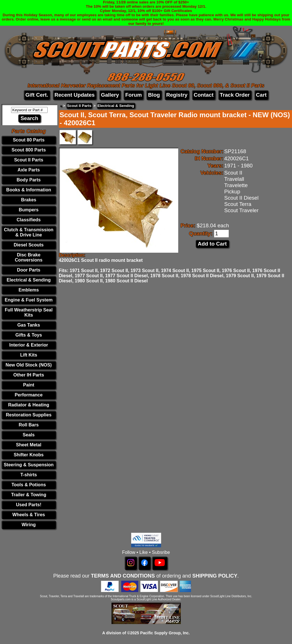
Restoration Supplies (29, 415)
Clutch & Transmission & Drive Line (29, 232)
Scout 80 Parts (29, 140)
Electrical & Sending (29, 280)
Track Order (235, 95)
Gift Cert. (37, 95)
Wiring (29, 525)
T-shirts (29, 475)
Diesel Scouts (29, 245)
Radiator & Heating (29, 405)
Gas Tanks (29, 325)
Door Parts (29, 270)
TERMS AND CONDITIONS (123, 576)
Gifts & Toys (29, 335)
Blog (154, 95)
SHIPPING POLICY (215, 576)
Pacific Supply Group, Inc (165, 633)
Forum (133, 95)
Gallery (110, 95)
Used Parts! (29, 505)
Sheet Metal (29, 445)
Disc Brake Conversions (29, 257)
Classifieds (29, 220)
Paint (29, 385)
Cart (261, 95)
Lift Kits (29, 355)
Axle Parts (29, 170)
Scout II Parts (29, 160)
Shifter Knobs (29, 455)
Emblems (29, 290)
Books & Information (29, 190)
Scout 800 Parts (29, 150)
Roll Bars (29, 425)
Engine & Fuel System (29, 300)
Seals (29, 435)
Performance (29, 395)
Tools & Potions (29, 485)
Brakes (29, 200)
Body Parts (29, 180)
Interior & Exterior (29, 345)
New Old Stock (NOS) (29, 365)
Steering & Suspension (29, 465)
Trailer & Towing (29, 495)
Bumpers (29, 210)
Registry (177, 95)
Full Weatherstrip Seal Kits (29, 312)
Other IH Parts (29, 375)
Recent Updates (75, 95)
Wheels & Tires (29, 515)
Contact (203, 95)
